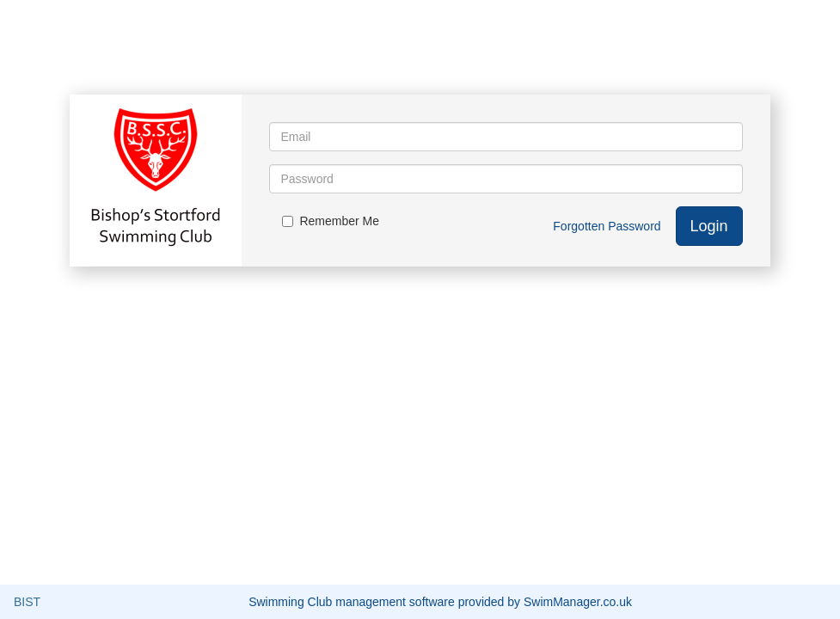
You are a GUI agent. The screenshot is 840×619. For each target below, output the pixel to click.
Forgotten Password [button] (607, 226)
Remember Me (331, 221)
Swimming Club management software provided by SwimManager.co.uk (440, 602)
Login (709, 226)
